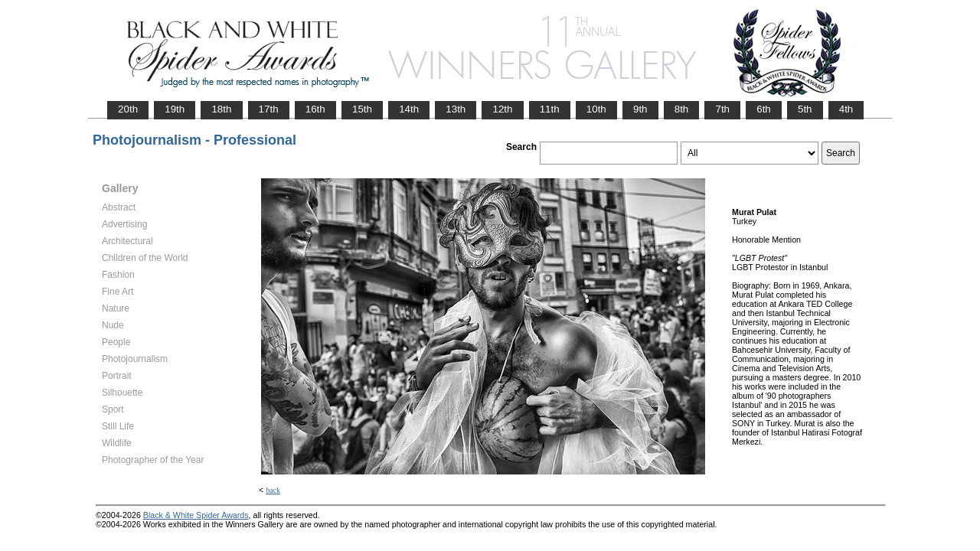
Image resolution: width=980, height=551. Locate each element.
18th (221, 109)
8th (682, 109)
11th (550, 109)
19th (175, 109)
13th (456, 109)
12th (502, 109)
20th (128, 109)
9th (640, 109)
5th (805, 109)
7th (722, 109)
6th (764, 109)
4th (846, 109)
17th (269, 109)
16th (315, 109)
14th (409, 109)
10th (596, 109)
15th (362, 109)
